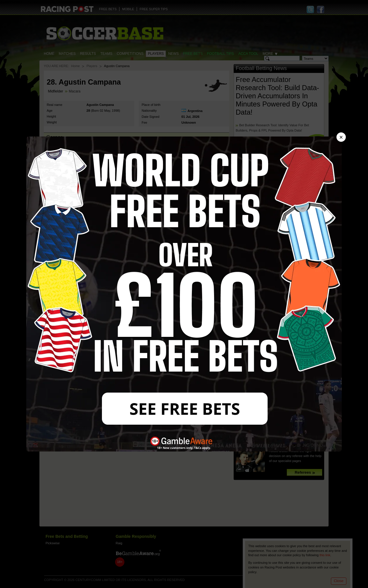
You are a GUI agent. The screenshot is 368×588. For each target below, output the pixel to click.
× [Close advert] (341, 137)
